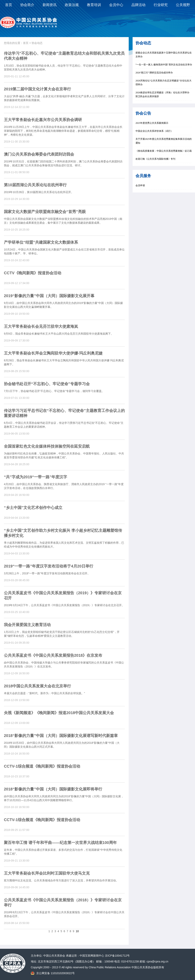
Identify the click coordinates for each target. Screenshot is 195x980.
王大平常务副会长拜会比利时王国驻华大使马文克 (47, 873)
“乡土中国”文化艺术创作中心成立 (33, 508)
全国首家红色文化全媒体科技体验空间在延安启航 (47, 446)
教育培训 (94, 5)
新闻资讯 (50, 5)
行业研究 (161, 5)
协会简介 (27, 5)
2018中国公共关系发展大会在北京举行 (38, 686)
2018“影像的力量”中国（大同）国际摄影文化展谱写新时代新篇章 (61, 736)
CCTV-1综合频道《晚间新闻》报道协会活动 (42, 766)
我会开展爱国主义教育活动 (27, 625)
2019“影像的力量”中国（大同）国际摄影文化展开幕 (49, 296)
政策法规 (72, 5)
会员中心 (116, 5)
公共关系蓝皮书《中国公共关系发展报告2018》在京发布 (53, 655)
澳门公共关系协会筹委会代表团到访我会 (39, 154)
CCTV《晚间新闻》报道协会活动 (33, 273)
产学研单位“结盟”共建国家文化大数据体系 (41, 242)
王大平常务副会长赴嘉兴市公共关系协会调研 (43, 120)
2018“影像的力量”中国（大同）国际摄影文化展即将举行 (53, 789)
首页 (9, 5)
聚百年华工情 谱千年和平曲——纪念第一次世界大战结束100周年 (60, 843)
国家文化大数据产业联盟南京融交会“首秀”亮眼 (45, 212)
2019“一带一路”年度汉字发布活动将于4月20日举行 (49, 566)
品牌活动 (138, 5)
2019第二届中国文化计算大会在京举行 (38, 89)
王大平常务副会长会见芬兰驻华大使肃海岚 (41, 326)
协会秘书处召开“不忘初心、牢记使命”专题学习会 (47, 384)
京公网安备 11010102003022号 (55, 973)
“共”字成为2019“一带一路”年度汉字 (36, 477)
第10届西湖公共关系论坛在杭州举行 (35, 185)
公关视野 (183, 5)
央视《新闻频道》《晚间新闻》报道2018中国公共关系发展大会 (59, 713)
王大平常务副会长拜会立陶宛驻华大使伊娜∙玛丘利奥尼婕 (53, 353)
